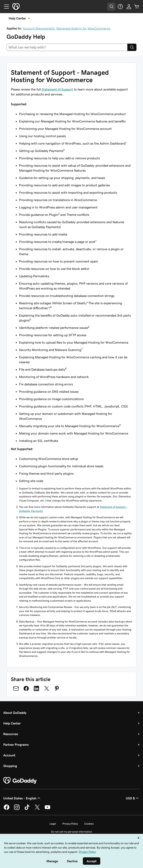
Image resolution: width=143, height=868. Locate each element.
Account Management (39, 28)
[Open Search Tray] (111, 7)
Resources (11, 734)
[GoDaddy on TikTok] (27, 809)
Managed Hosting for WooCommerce (83, 28)
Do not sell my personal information (71, 832)
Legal (53, 824)
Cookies (89, 824)
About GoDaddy (15, 713)
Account (9, 755)
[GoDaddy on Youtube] (47, 809)
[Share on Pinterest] (57, 688)
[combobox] (67, 47)
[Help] (120, 7)
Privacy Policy (70, 824)
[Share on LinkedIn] (36, 688)
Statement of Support (57, 89)
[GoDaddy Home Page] (20, 781)
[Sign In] (129, 7)
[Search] (132, 47)
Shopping (10, 766)
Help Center (12, 723)
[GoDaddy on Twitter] (37, 809)
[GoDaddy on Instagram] (17, 809)
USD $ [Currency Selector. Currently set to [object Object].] (133, 798)
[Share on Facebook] (26, 688)
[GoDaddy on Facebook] (7, 809)
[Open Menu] (5, 7)
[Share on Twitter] (47, 688)
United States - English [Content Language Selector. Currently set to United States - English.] (22, 798)
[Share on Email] (16, 688)
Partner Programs (16, 745)
